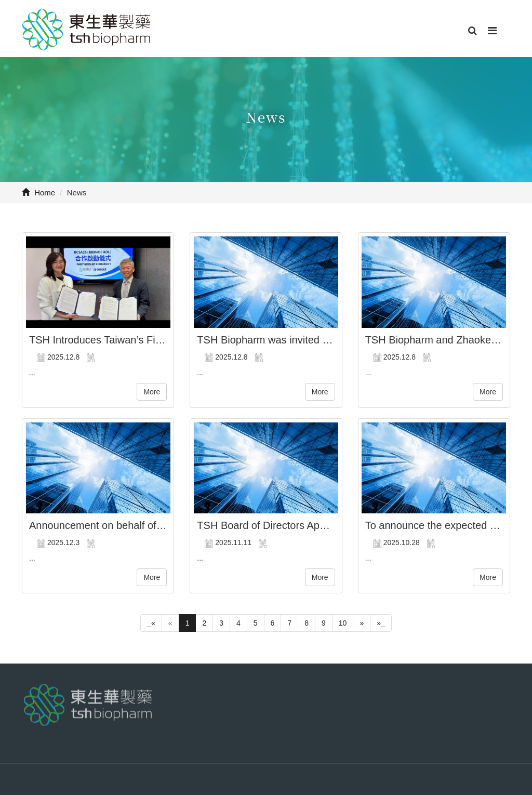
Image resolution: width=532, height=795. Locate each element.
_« (151, 623)
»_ (381, 623)
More (152, 392)
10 (343, 623)
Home (38, 193)
